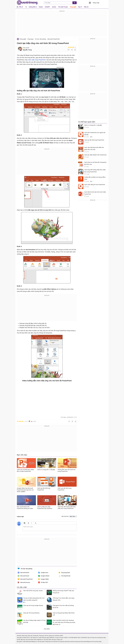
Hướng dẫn (36, 636)
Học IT (80, 7)
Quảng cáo (51, 636)
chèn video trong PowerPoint (37, 60)
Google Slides (43, 579)
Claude (41, 7)
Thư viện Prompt (63, 7)
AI (26, 7)
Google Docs (43, 573)
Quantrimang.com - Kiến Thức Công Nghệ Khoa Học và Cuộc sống (27, 3)
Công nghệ (73, 7)
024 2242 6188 (29, 640)
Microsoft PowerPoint (54, 39)
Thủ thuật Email (64, 576)
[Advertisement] (62, 24)
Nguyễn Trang (27, 50)
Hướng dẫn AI (33, 7)
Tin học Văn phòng (40, 39)
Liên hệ (46, 636)
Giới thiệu (19, 636)
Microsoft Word (23, 573)
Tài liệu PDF (43, 582)
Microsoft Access (24, 582)
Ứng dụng (30, 39)
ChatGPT (47, 7)
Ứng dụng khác (64, 573)
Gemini (54, 7)
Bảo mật (30, 636)
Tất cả (21, 7)
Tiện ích (86, 7)
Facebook (57, 636)
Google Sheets (44, 576)
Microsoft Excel (23, 576)
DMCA (62, 636)
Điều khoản (25, 636)
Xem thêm (47, 629)
